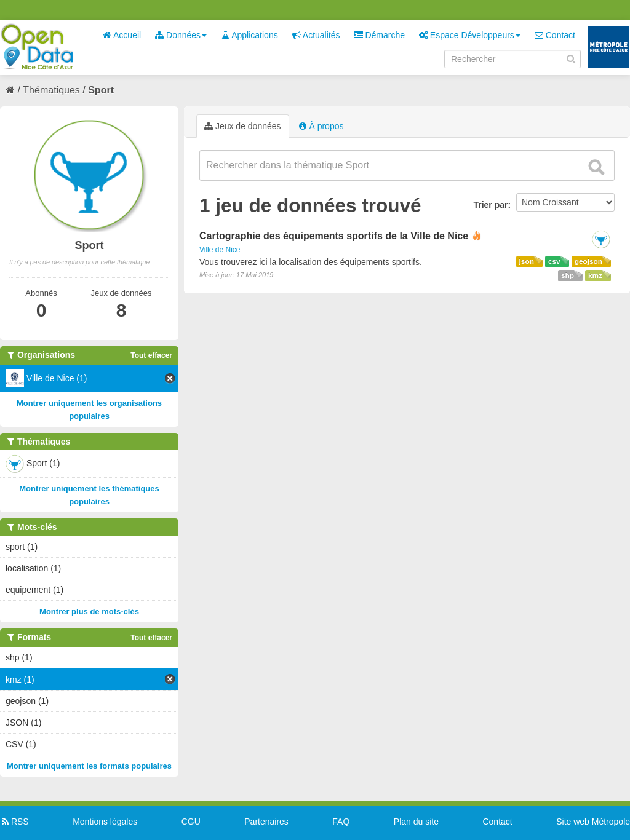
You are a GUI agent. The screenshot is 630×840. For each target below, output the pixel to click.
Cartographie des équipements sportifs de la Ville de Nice (334, 236)
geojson (588, 261)
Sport (101, 90)
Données (181, 35)
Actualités (316, 35)
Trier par (490, 205)
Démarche (380, 35)
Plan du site (416, 822)
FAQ (341, 822)
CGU (191, 822)
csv (554, 261)
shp (568, 275)
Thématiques (51, 90)
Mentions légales (105, 822)
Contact (555, 35)
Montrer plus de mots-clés (89, 612)
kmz (595, 275)
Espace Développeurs (470, 35)
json (527, 261)
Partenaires (266, 822)
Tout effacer (151, 355)
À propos (321, 126)
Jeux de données (243, 126)
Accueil (122, 35)
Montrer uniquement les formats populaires (89, 766)
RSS (14, 822)
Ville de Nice (220, 250)
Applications (249, 35)
